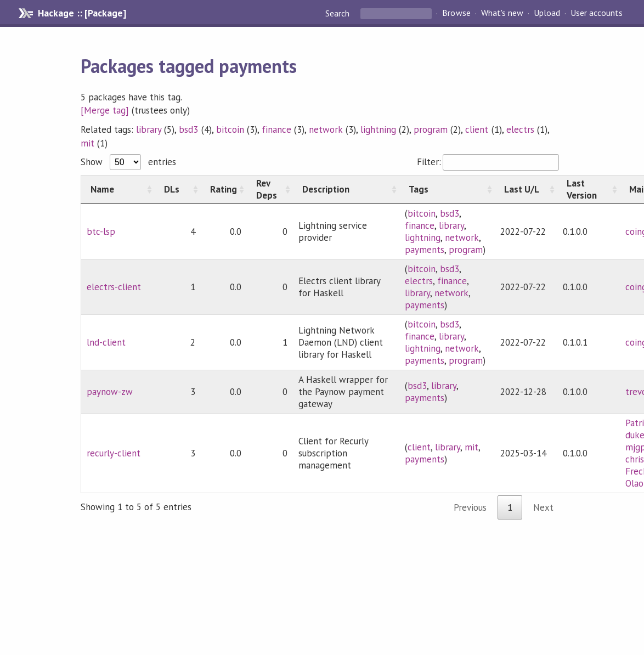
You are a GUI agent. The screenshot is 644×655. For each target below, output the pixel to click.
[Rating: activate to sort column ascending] (224, 189)
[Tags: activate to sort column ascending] (447, 189)
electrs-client (114, 287)
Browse (456, 13)
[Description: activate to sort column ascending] (346, 189)
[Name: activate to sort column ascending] (118, 189)
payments (425, 250)
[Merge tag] (105, 110)
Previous (470, 507)
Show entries (128, 162)
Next (543, 507)
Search (338, 13)
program (431, 129)
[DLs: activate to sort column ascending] (178, 189)
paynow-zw (110, 392)
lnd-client (106, 342)
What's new (502, 13)
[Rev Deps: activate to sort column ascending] (270, 189)
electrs (520, 129)
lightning (378, 129)
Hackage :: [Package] (82, 13)
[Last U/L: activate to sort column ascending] (526, 189)
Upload (547, 13)
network (326, 129)
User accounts (597, 13)
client (477, 129)
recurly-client (114, 453)
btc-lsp (101, 231)
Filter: (488, 162)
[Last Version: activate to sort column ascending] (589, 189)
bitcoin (230, 129)
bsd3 (188, 129)
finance (276, 129)
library (149, 129)
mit (87, 143)
